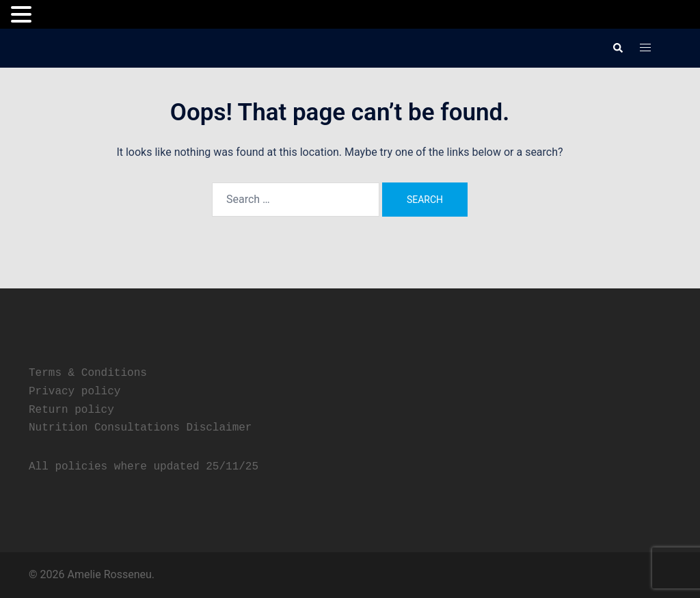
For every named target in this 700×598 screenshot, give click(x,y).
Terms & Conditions (88, 373)
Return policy (71, 410)
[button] (617, 48)
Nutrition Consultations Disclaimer (140, 428)
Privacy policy (75, 392)
